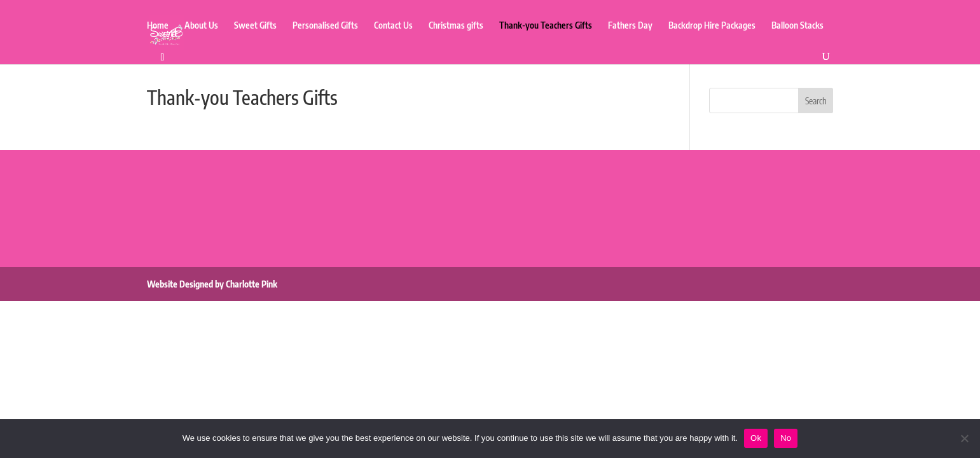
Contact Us (393, 26)
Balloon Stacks (797, 26)
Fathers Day (630, 26)
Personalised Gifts (325, 26)
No (786, 438)
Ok (756, 438)
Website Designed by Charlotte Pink (212, 284)
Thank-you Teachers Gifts (546, 26)
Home (158, 26)
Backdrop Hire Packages (712, 26)
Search (816, 101)
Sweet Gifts (255, 26)
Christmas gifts (456, 26)
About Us (201, 26)
